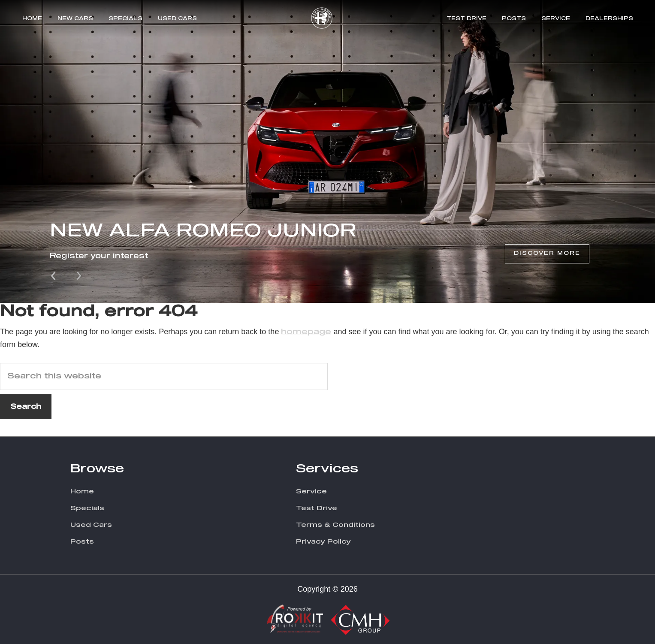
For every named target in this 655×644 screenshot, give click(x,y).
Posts (514, 19)
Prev (54, 275)
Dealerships (609, 19)
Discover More (547, 254)
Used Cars (177, 19)
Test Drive (466, 19)
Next (79, 275)
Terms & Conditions (335, 525)
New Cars (75, 19)
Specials (125, 19)
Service (556, 19)
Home (32, 19)
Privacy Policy (323, 542)
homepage (306, 332)
